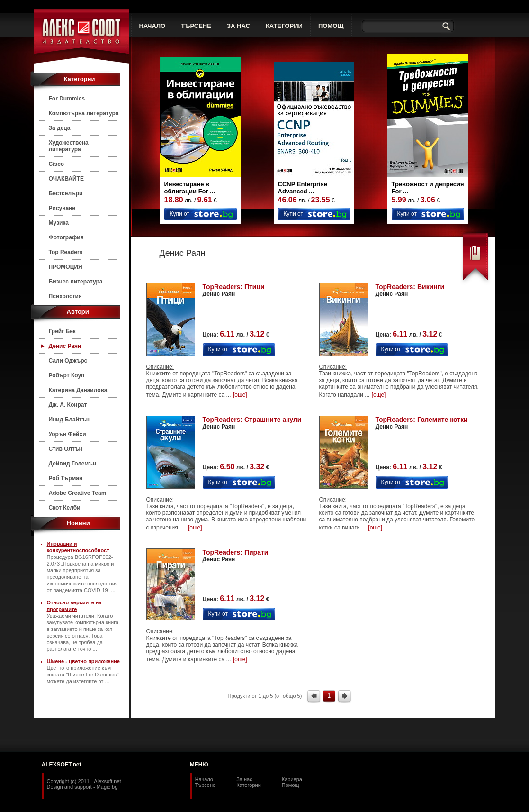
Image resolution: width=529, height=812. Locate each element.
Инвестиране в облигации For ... (190, 188)
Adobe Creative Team (78, 493)
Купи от (180, 214)
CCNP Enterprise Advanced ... (303, 188)
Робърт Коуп (67, 375)
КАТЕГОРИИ (284, 26)
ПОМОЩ (331, 26)
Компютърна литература (84, 113)
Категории (249, 785)
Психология (65, 296)
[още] (240, 395)
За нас (244, 779)
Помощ (291, 785)
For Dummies (67, 99)
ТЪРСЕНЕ (196, 26)
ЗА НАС (238, 26)
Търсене (206, 785)
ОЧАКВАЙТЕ (66, 179)
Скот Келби (65, 508)
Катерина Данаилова (78, 390)
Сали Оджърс (68, 361)
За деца (60, 128)
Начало (204, 779)
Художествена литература (69, 146)
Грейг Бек (62, 331)
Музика (59, 223)
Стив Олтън (66, 449)
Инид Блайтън (69, 420)
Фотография (66, 237)
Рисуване (62, 208)
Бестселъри (66, 193)
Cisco (57, 164)
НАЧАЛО (152, 26)
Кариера (292, 779)
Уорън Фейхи (67, 434)
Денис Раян (65, 346)
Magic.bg (107, 787)
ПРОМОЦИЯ (66, 267)
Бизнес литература (76, 282)
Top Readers (66, 252)
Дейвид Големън (73, 464)
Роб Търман (66, 478)
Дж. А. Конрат (68, 405)
